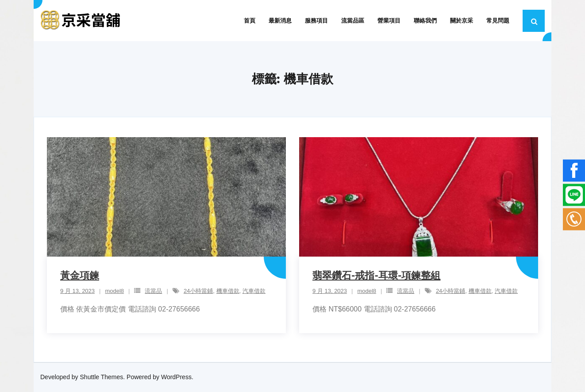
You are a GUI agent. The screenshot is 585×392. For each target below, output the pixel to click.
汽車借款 (254, 291)
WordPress (176, 377)
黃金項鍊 (80, 275)
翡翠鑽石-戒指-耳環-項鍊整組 (376, 275)
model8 (114, 291)
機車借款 (228, 291)
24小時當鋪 (198, 291)
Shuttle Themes (102, 377)
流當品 (153, 291)
